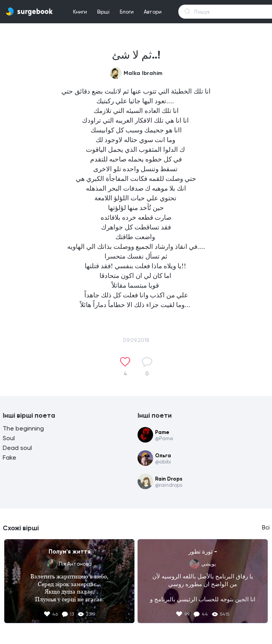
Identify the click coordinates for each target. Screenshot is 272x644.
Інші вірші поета (29, 415)
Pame (162, 432)
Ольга (163, 456)
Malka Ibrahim (143, 73)
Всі (266, 528)
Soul (9, 438)
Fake (10, 457)
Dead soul (17, 448)
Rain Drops (169, 479)
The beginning (23, 428)
